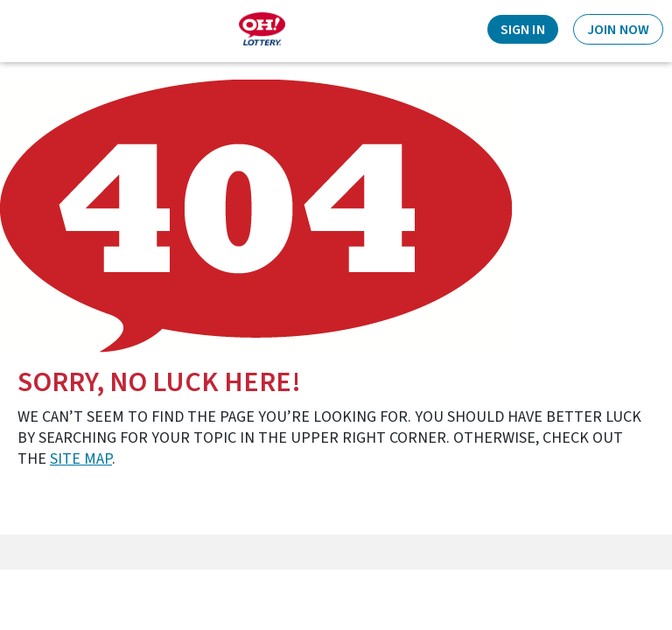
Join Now (618, 30)
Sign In (523, 30)
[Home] (262, 28)
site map (81, 459)
